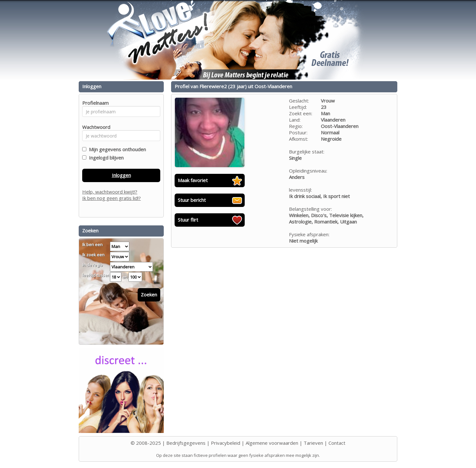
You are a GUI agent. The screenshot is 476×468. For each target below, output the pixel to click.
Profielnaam (94, 103)
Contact (337, 443)
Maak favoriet (193, 180)
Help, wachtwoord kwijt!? (110, 192)
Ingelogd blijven (105, 158)
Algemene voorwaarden (272, 443)
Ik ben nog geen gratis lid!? (112, 198)
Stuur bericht (192, 200)
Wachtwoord (94, 127)
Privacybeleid (226, 443)
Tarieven (313, 443)
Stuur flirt (188, 220)
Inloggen (121, 175)
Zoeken (149, 294)
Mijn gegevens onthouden (116, 149)
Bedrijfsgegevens (186, 443)
